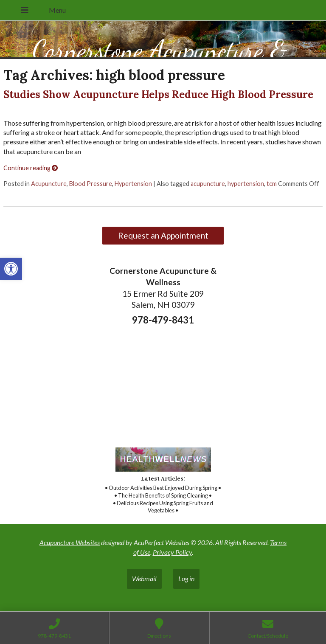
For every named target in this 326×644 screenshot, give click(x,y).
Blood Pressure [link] (91, 184)
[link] (11, 269)
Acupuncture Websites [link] (70, 542)
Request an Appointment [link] (163, 235)
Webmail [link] (144, 578)
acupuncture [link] (208, 184)
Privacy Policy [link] (172, 552)
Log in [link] (186, 578)
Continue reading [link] (31, 168)
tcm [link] (272, 184)
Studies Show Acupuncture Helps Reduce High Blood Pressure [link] (158, 94)
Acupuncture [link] (49, 184)
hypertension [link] (246, 184)
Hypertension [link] (133, 184)
